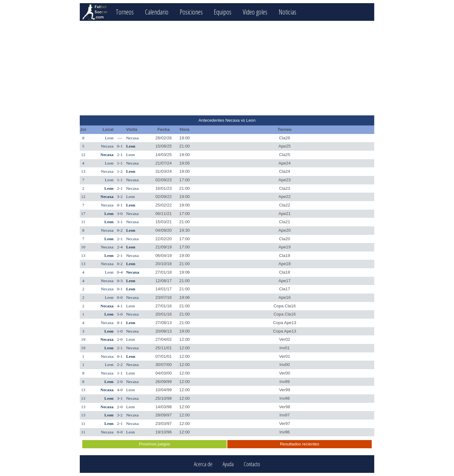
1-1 (120, 163)
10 (83, 247)
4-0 (120, 390)
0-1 (120, 146)
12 (83, 155)
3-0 (120, 214)
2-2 (120, 365)
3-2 (120, 197)
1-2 (120, 171)
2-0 (120, 339)
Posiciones (191, 12)
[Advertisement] (227, 68)
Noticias (288, 12)
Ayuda (228, 464)
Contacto (252, 464)
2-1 (120, 155)
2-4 (120, 247)
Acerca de (203, 464)
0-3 (120, 281)
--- (120, 138)
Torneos (125, 12)
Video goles (255, 12)
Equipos (223, 12)
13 (83, 171)
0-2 (120, 230)
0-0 (120, 297)
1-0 (120, 331)
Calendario (157, 12)
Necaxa (132, 138)
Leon (109, 138)
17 (83, 214)
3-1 (120, 222)
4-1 (120, 306)
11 (83, 222)
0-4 (120, 272)
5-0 (120, 314)
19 (83, 339)
